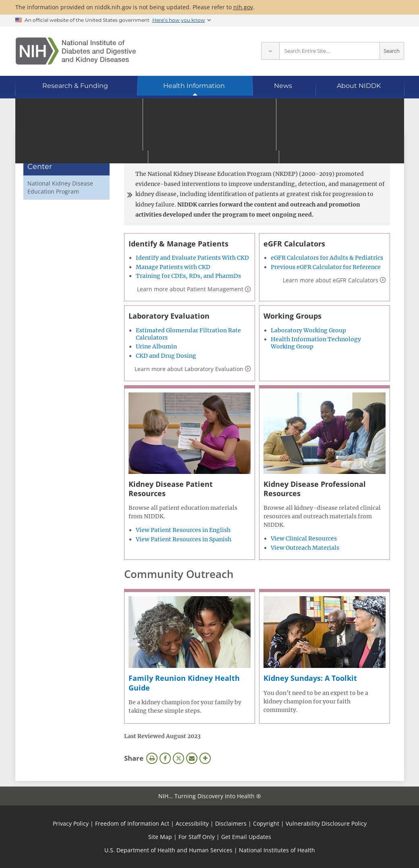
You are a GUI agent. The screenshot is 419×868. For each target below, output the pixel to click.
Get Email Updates (246, 837)
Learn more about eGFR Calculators (331, 280)
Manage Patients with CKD (173, 267)
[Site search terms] (330, 51)
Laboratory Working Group (308, 330)
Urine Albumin (156, 346)
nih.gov (243, 7)
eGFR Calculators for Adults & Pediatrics (327, 258)
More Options (205, 758)
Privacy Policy (71, 823)
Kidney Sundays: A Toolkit (310, 678)
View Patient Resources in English (183, 530)
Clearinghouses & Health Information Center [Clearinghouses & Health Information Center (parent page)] (62, 157)
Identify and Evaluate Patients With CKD (192, 258)
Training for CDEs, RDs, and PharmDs (188, 276)
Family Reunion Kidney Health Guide (184, 683)
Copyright (266, 823)
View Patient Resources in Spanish (184, 539)
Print (152, 758)
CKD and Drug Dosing (166, 356)
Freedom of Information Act (132, 823)
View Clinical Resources (304, 538)
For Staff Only (197, 837)
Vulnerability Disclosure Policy (326, 823)
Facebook (165, 758)
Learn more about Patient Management (190, 289)
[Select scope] (270, 51)
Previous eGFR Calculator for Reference (326, 267)
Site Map (160, 837)
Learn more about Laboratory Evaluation (189, 369)
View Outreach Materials (305, 548)
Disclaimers (231, 823)
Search (392, 51)
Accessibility (192, 823)
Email (192, 758)
